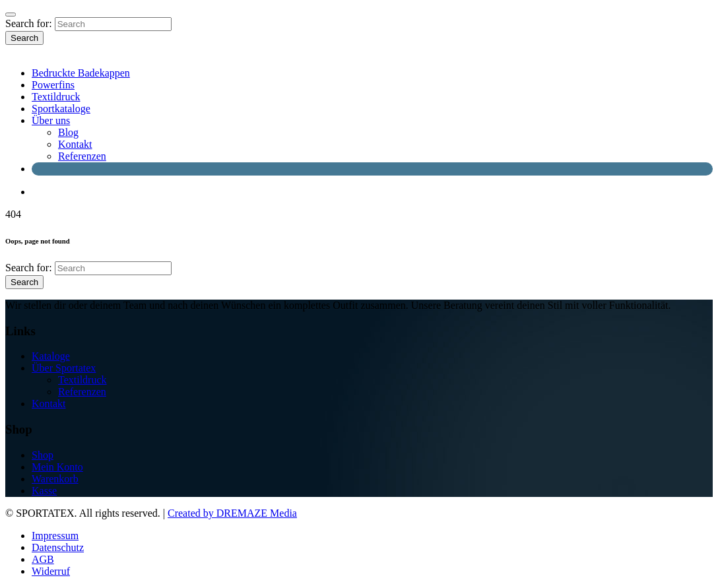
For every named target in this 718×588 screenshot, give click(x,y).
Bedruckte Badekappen (81, 73)
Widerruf (51, 571)
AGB (43, 559)
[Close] (11, 15)
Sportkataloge (61, 109)
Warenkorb (55, 479)
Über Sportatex (64, 368)
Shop (43, 455)
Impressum (55, 536)
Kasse (44, 491)
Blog (68, 132)
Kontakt (75, 144)
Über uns (51, 120)
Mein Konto (57, 467)
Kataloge (51, 356)
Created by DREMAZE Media (232, 513)
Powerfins (53, 85)
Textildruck (56, 97)
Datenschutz (58, 547)
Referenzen (82, 156)
